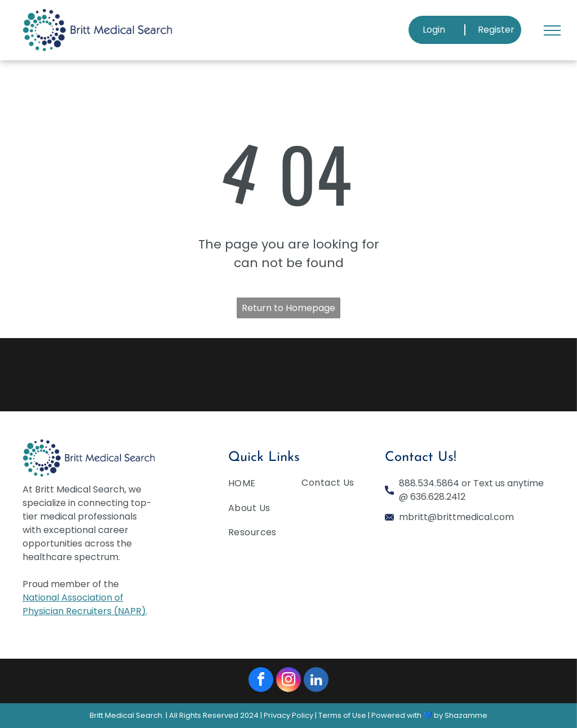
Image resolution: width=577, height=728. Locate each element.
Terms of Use (342, 715)
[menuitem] (270, 485)
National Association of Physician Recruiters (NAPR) (84, 604)
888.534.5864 (429, 483)
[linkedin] (316, 681)
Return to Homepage (288, 308)
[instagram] (288, 681)
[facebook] (261, 681)
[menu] (552, 30)
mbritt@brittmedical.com (456, 517)
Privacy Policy (288, 715)
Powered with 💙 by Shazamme (429, 715)
